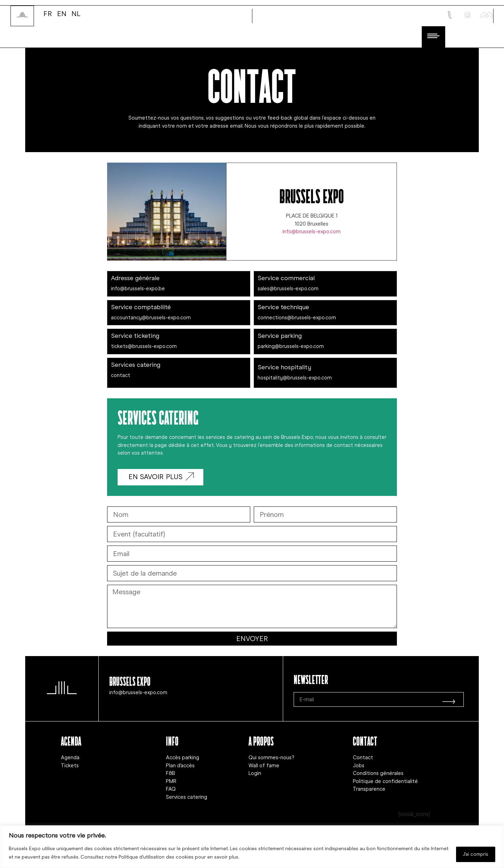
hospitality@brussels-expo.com (295, 377)
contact (121, 375)
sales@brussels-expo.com (288, 288)
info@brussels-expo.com (311, 231)
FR (48, 13)
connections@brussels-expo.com (297, 317)
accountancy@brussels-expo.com (151, 317)
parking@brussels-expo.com (291, 346)
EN (62, 13)
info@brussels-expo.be (138, 288)
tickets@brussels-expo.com (144, 346)
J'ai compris (472, 853)
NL (76, 13)
